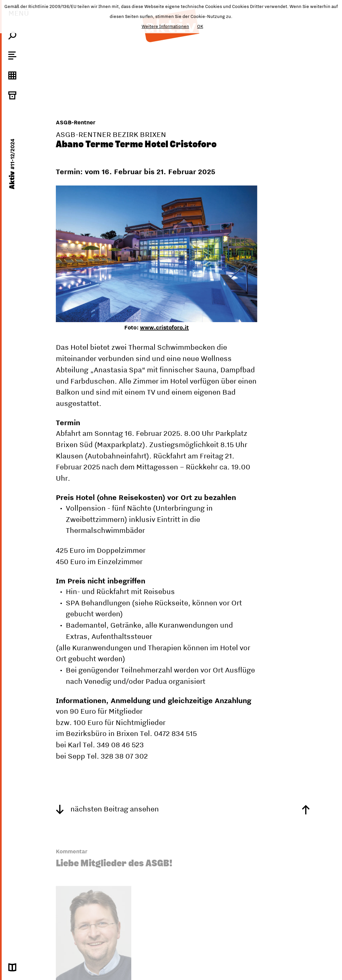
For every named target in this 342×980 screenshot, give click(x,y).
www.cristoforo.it (164, 327)
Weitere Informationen (165, 26)
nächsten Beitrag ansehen (107, 809)
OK (200, 26)
